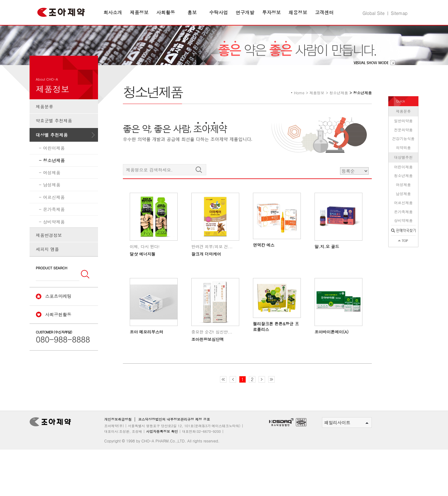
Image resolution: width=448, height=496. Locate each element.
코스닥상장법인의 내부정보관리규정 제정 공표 (174, 438)
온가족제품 (54, 228)
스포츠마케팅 (58, 315)
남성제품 (52, 203)
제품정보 (139, 12)
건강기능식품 (404, 157)
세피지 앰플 (47, 268)
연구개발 (245, 12)
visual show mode (374, 81)
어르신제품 (54, 216)
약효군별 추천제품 (54, 139)
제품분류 (44, 125)
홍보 (192, 12)
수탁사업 (219, 12)
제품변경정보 (49, 254)
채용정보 (298, 12)
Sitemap (399, 13)
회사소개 (113, 12)
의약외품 (404, 166)
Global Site (373, 13)
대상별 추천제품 (52, 154)
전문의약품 (404, 148)
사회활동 (166, 12)
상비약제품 (54, 240)
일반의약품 (404, 139)
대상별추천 (404, 176)
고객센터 (324, 12)
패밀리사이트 (346, 441)
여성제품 (52, 191)
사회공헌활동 (58, 333)
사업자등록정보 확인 (162, 450)
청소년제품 (54, 179)
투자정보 (272, 12)
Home (299, 111)
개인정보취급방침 (118, 438)
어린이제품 (54, 167)
